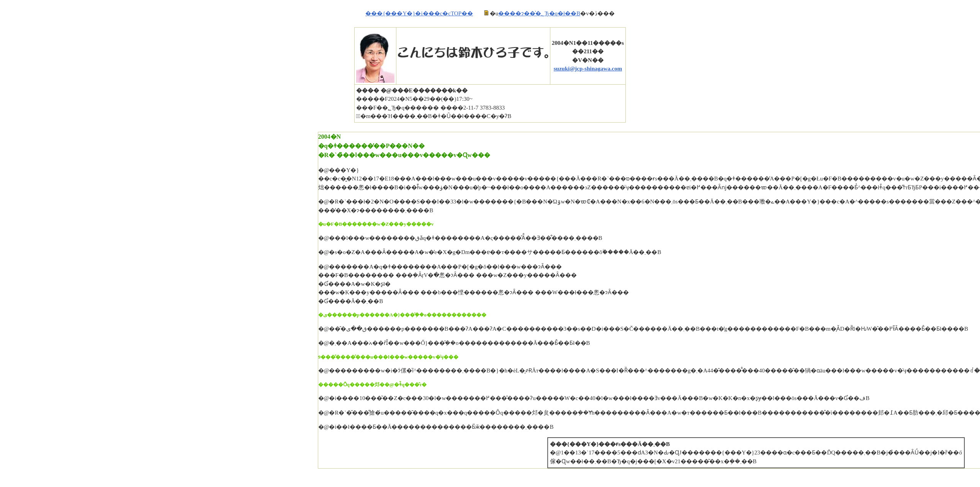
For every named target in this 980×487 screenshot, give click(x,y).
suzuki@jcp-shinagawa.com (588, 69)
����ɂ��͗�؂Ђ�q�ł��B (539, 13)
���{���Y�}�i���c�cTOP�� (419, 13)
